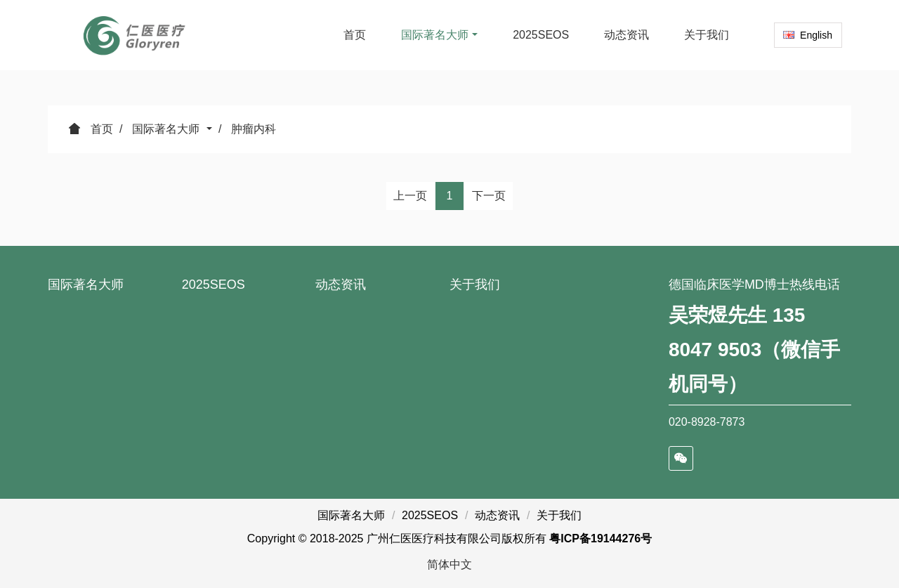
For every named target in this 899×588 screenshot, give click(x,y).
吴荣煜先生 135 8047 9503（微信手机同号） (754, 349)
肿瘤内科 (254, 129)
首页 (355, 35)
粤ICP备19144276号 (601, 538)
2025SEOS (214, 285)
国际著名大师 (167, 129)
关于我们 (475, 285)
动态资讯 (341, 285)
